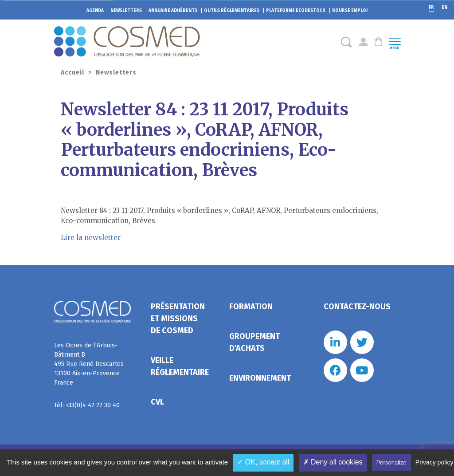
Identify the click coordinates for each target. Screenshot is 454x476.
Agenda (95, 11)
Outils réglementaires (232, 11)
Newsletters (126, 11)
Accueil (72, 73)
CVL (157, 402)
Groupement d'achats (254, 342)
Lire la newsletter (91, 238)
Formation (251, 307)
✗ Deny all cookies (333, 462)
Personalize (391, 462)
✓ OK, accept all (263, 462)
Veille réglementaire (180, 366)
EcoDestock (296, 11)
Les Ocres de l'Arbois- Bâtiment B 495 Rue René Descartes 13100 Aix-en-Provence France (89, 364)
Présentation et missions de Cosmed (178, 319)
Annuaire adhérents (173, 11)
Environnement (260, 378)
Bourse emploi (350, 11)
